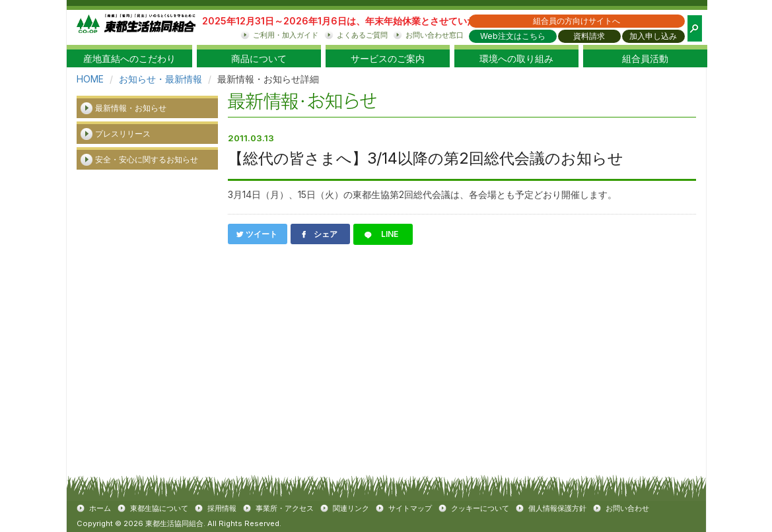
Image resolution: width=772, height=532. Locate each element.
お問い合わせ (627, 508)
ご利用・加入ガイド (286, 35)
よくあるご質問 (362, 35)
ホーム (100, 508)
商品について (259, 59)
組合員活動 (645, 59)
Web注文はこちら (513, 36)
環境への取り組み (516, 59)
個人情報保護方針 (557, 508)
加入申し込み (653, 36)
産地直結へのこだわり (129, 59)
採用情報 (222, 508)
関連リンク (351, 508)
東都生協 (136, 27)
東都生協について (159, 508)
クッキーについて (480, 508)
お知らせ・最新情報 (160, 79)
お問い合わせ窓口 (435, 35)
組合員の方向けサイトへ (577, 21)
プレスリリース (123, 134)
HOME (90, 79)
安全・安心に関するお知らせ (147, 159)
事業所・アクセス (285, 508)
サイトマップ (410, 508)
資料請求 (589, 36)
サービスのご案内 (388, 59)
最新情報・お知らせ (131, 108)
